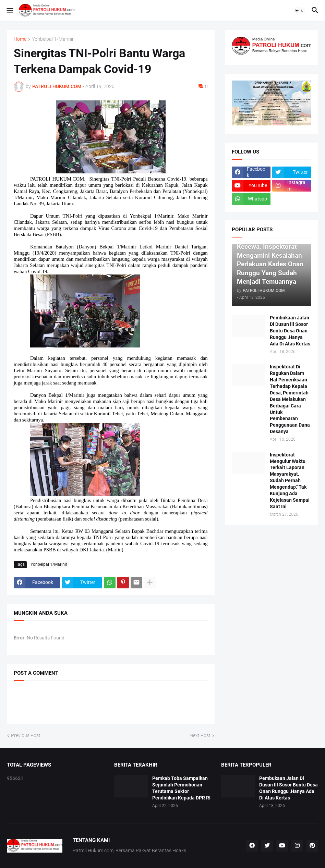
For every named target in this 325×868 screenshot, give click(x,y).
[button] (9, 11)
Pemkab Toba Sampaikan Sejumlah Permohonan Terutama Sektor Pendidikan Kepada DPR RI (181, 788)
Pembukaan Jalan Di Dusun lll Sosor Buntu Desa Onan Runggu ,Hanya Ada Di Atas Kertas (290, 331)
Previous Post (26, 735)
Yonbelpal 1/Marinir (53, 39)
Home (20, 39)
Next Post (200, 735)
